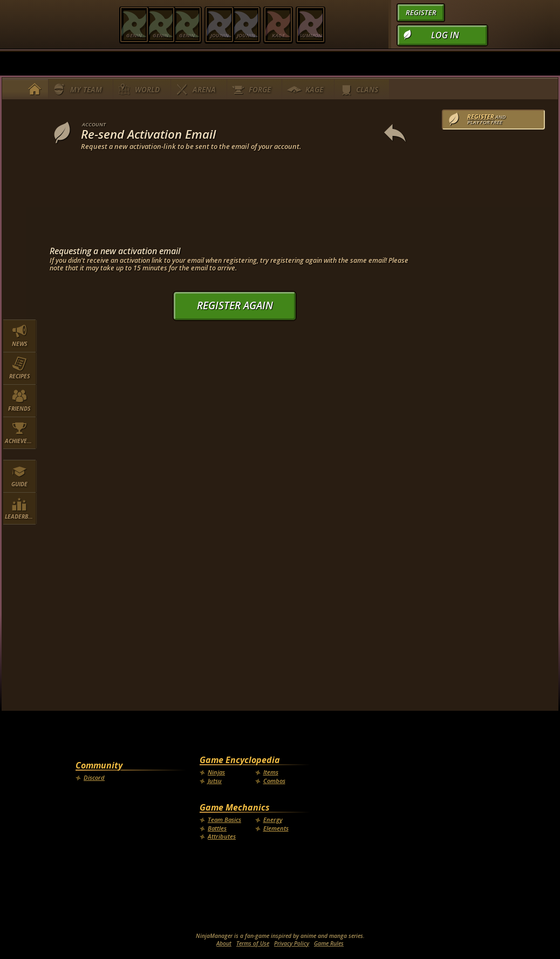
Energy (273, 819)
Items (271, 772)
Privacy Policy (292, 943)
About (224, 943)
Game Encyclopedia (240, 760)
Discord (94, 777)
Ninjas (216, 772)
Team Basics (224, 819)
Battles (217, 828)
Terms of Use (253, 943)
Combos (274, 781)
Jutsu (215, 781)
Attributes (222, 836)
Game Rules (329, 943)
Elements (276, 828)
